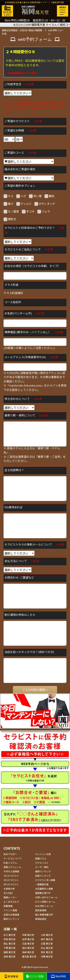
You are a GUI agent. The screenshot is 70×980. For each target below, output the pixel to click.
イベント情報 (10, 910)
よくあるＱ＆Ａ (11, 902)
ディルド (24, 204)
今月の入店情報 (11, 871)
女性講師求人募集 (44, 889)
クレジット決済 (43, 854)
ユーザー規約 (42, 867)
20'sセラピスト (11, 876)
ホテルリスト (42, 863)
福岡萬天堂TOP (43, 893)
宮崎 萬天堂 (9, 956)
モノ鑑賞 (11, 211)
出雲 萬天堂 (47, 943)
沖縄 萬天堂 (47, 956)
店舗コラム (41, 858)
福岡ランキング (43, 871)
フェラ (44, 211)
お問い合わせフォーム (46, 897)
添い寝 (35, 196)
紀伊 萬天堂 (28, 939)
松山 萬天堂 (47, 948)
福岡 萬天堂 (9, 952)
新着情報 (8, 906)
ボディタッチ (45, 204)
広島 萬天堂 (28, 943)
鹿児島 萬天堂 (29, 956)
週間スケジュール (12, 867)
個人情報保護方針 (44, 915)
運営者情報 (41, 910)
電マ (8, 204)
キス (8, 196)
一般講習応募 (42, 884)
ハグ (21, 196)
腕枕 (49, 196)
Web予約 (58, 976)
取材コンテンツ (11, 919)
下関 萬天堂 (9, 948)
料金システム (10, 863)
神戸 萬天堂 (47, 939)
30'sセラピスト (11, 880)
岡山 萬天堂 (9, 943)
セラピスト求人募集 (45, 880)
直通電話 (11, 976)
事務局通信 (41, 919)
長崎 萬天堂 (28, 952)
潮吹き (10, 219)
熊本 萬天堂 (47, 952)
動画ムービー (10, 897)
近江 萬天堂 (9, 935)
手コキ (28, 211)
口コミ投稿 (35, 976)
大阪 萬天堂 (47, 935)
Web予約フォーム (44, 906)
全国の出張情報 (11, 915)
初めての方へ (10, 854)
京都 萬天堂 (28, 935)
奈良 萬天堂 (9, 939)
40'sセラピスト (11, 884)
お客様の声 (9, 889)
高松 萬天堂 (28, 948)
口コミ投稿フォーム (45, 902)
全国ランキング (43, 876)
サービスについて (13, 858)
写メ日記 (8, 893)
